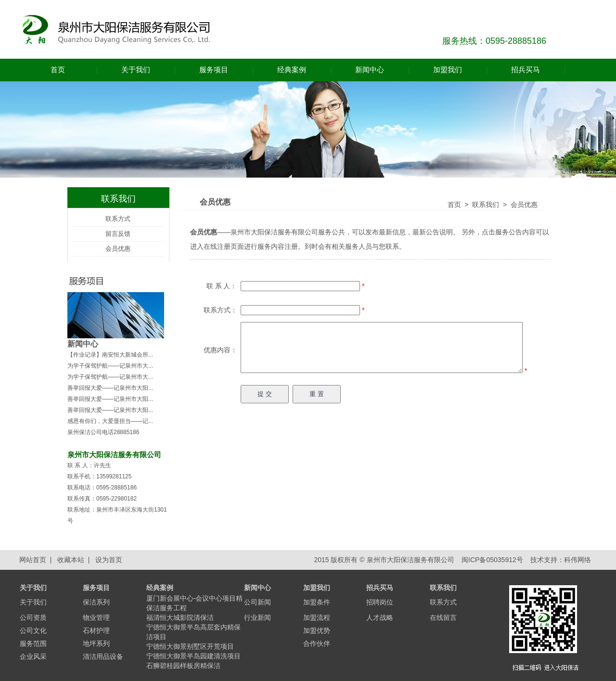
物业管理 (96, 617)
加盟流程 (317, 617)
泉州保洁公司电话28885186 (103, 432)
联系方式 (118, 219)
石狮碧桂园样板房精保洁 (183, 666)
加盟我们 (448, 70)
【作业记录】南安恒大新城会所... (110, 355)
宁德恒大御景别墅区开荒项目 (190, 646)
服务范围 (33, 643)
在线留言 (443, 617)
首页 (58, 70)
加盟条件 (317, 602)
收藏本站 (71, 560)
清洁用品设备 (103, 656)
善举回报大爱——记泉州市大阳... (110, 388)
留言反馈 (118, 234)
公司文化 (33, 630)
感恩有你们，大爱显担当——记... (110, 421)
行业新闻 (257, 617)
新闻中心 (370, 70)
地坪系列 (96, 643)
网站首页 (33, 560)
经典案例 (292, 70)
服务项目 (214, 70)
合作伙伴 (317, 643)
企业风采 (33, 656)
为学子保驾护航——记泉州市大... (110, 366)
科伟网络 (577, 560)
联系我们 (486, 205)
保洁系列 (96, 602)
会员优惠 (118, 249)
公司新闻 (257, 602)
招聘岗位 (380, 602)
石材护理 (96, 630)
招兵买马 (526, 70)
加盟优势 (317, 630)
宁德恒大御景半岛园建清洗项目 (193, 656)
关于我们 (136, 70)
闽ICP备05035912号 (491, 560)
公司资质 (33, 617)
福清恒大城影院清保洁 (180, 617)
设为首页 (109, 560)
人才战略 (380, 617)
